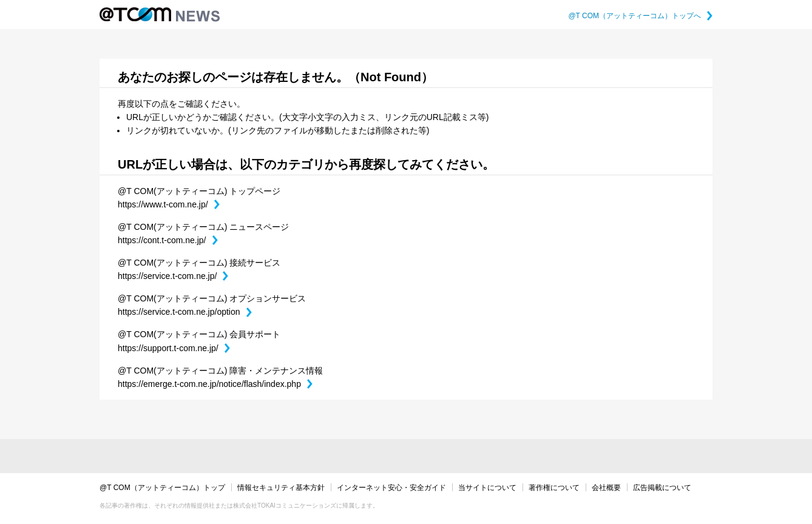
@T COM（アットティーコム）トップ (162, 488)
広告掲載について (662, 488)
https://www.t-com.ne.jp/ (169, 204)
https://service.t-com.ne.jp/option (185, 312)
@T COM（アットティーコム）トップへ (640, 16)
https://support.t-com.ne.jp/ (174, 348)
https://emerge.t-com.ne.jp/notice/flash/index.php (215, 384)
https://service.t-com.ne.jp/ (173, 276)
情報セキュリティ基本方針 (281, 488)
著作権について (554, 488)
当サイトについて (487, 488)
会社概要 (606, 488)
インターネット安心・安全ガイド (391, 488)
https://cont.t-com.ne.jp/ (168, 240)
